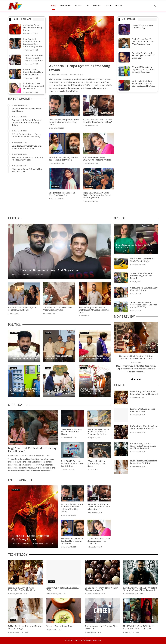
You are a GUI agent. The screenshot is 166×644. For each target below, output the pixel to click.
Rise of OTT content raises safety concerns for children (72, 464)
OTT (87, 6)
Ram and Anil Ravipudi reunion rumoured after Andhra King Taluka (33, 43)
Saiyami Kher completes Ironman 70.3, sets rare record (142, 276)
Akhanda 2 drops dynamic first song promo (33, 28)
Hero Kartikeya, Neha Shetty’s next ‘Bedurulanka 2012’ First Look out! (143, 446)
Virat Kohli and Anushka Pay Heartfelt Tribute (144, 289)
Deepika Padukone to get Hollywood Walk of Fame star (143, 56)
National (13, 368)
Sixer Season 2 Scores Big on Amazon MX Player (71, 432)
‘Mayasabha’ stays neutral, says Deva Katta (96, 464)
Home (54, 6)
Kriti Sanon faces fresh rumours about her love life (34, 86)
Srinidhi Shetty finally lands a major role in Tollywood (33, 72)
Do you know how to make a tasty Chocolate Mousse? (144, 427)
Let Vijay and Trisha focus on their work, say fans (58, 309)
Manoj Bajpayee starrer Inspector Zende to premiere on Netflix (99, 432)
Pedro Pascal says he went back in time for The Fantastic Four (143, 42)
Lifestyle (90, 582)
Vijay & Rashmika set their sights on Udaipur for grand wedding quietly (97, 195)
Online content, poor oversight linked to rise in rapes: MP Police (144, 84)
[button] (132, 379)
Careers (90, 620)
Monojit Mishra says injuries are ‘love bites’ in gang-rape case (144, 70)
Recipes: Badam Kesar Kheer (60, 626)
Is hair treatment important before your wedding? (144, 462)
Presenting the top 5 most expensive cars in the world (144, 393)
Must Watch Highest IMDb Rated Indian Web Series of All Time (139, 627)
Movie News (65, 6)
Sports (108, 6)
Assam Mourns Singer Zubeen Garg (143, 27)
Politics (78, 6)
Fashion (51, 582)
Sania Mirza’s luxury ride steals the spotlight (142, 260)
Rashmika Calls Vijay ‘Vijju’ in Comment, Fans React (22, 309)
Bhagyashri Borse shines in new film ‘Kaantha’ (62, 194)
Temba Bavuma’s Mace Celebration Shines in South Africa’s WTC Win (144, 305)
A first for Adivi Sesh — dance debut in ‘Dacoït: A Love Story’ (33, 58)
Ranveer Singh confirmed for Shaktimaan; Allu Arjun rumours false (94, 310)
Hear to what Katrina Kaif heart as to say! (142, 410)
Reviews (97, 6)
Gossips (13, 302)
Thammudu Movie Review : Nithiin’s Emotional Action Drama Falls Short (136, 357)
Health (119, 6)
